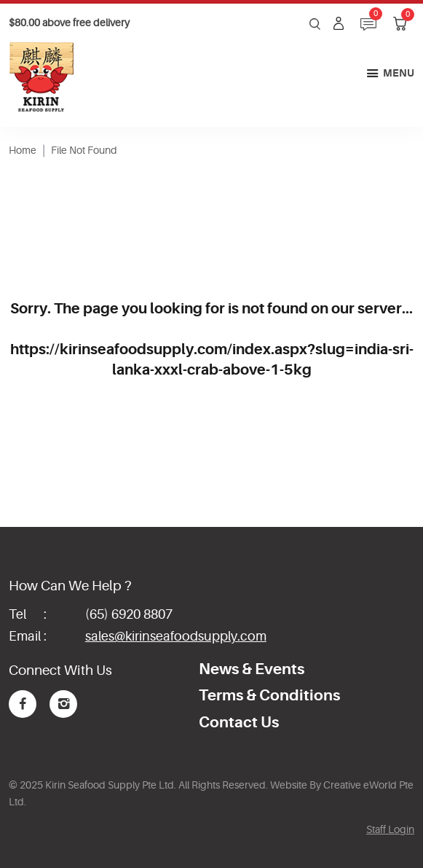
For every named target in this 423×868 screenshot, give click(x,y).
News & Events (252, 669)
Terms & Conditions (269, 695)
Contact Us (239, 722)
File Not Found (84, 150)
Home (23, 150)
